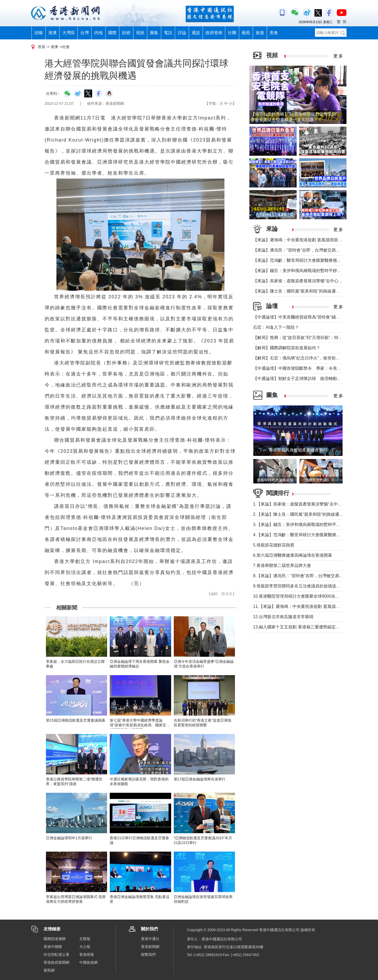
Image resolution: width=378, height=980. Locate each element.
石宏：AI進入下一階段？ (276, 327)
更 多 (338, 56)
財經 (126, 33)
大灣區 (69, 33)
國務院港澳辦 (55, 939)
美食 (274, 33)
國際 (112, 33)
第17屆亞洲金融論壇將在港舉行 (200, 779)
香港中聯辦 (53, 947)
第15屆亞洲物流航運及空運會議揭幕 (76, 720)
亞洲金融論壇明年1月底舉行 (69, 838)
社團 (232, 33)
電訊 (168, 33)
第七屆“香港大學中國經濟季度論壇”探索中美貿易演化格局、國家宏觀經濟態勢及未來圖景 (140, 725)
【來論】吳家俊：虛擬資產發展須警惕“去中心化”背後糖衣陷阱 (311, 281)
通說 (196, 33)
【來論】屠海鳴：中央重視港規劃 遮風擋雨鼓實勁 (300, 240)
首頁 (41, 47)
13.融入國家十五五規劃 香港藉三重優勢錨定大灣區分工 (305, 627)
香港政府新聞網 (56, 962)
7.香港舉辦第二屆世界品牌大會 (282, 565)
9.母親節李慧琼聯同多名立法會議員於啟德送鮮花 (299, 586)
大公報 (85, 947)
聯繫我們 (148, 955)
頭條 (39, 33)
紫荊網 (49, 970)
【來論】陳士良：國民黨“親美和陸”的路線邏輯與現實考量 (307, 291)
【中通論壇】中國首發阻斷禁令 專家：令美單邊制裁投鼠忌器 (312, 368)
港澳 (52, 33)
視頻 (140, 33)
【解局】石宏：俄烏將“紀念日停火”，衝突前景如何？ (303, 358)
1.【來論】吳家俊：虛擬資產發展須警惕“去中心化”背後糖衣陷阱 (313, 504)
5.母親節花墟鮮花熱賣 (274, 545)
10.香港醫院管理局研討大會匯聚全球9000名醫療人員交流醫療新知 (315, 596)
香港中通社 (150, 939)
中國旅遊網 (88, 962)
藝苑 (246, 33)
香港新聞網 (150, 947)
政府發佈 (214, 33)
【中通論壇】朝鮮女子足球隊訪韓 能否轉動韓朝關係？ (306, 379)
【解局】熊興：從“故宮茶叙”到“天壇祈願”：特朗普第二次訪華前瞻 (315, 338)
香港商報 (87, 955)
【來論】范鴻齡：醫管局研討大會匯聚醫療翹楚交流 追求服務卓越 (314, 260)
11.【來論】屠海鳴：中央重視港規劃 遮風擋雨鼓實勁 (303, 606)
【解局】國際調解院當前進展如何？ (287, 348)
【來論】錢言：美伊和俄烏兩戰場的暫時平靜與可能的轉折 (308, 271)
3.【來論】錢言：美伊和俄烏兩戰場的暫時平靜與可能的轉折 (309, 525)
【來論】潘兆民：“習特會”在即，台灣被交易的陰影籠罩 (305, 250)
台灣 (85, 33)
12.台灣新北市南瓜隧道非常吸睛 (283, 617)
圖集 (154, 33)
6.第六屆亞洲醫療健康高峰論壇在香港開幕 (293, 555)
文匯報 (85, 939)
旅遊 (260, 33)
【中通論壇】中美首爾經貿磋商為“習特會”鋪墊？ (299, 317)
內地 (98, 33)
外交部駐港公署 (56, 955)
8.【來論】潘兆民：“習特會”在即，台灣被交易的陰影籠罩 (307, 576)
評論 (182, 33)
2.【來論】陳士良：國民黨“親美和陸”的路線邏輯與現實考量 (309, 514)
